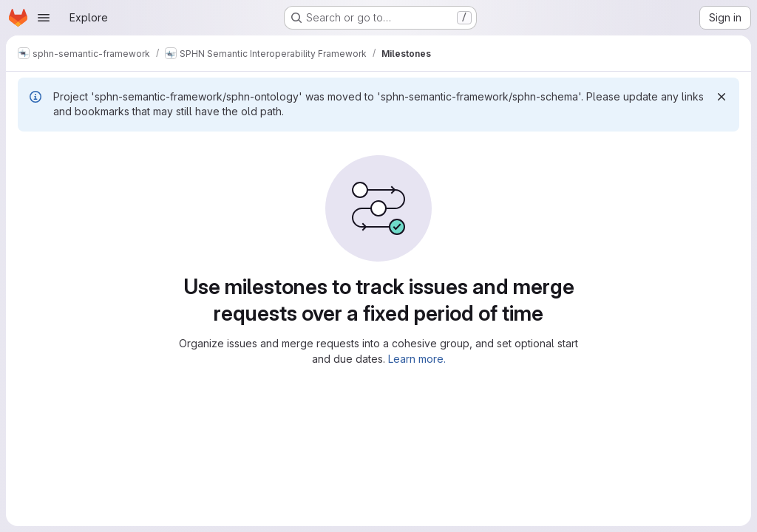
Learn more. (417, 359)
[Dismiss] (722, 97)
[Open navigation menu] (44, 18)
